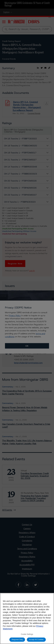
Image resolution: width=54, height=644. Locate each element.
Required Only (17, 640)
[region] (27, 618)
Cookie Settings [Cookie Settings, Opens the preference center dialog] (27, 634)
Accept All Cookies (36, 640)
